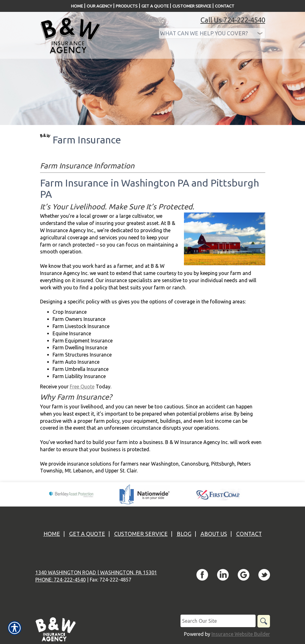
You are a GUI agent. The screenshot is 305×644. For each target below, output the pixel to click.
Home (52, 534)
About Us (214, 534)
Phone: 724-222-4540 (61, 580)
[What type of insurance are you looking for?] (212, 33)
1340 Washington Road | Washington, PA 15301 (96, 572)
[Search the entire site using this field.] (218, 621)
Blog (184, 534)
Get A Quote (87, 534)
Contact (249, 534)
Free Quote (82, 387)
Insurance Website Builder (241, 634)
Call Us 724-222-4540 (233, 20)
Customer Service (141, 534)
